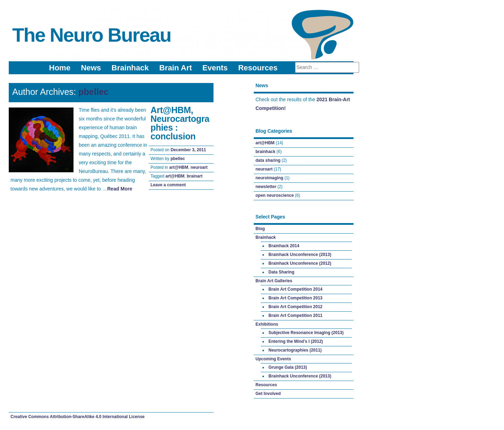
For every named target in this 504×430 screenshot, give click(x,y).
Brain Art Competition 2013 (295, 298)
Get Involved (268, 394)
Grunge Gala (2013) (288, 367)
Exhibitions (267, 324)
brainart (195, 176)
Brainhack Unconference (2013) (300, 255)
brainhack (265, 152)
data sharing (268, 160)
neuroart (199, 167)
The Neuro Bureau (92, 35)
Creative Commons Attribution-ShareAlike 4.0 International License (78, 417)
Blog (260, 229)
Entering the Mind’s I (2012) (296, 341)
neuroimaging (269, 178)
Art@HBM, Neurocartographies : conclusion (180, 123)
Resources (258, 68)
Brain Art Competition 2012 (295, 307)
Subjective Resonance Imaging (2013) (306, 333)
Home (60, 68)
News (91, 68)
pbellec (93, 92)
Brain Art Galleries (274, 281)
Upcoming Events (273, 359)
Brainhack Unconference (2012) (300, 263)
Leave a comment (168, 185)
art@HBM (178, 167)
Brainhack (130, 68)
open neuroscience (275, 195)
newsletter (266, 187)
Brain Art (176, 68)
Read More (120, 189)
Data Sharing (281, 272)
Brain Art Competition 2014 (295, 289)
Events (215, 68)
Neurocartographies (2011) (295, 350)
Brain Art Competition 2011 (295, 315)
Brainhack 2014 (284, 246)
